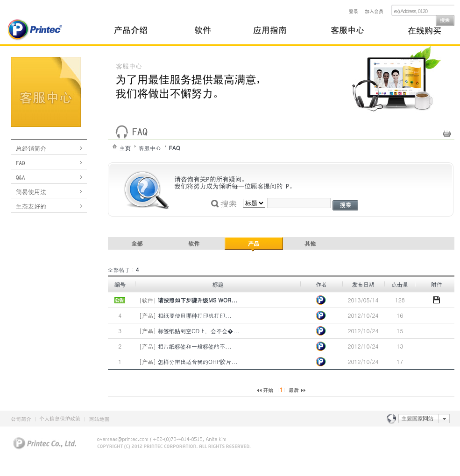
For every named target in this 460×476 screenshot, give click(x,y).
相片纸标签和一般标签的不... (195, 346)
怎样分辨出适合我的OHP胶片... (198, 361)
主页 (125, 148)
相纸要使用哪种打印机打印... (195, 315)
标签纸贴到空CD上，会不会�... (199, 331)
